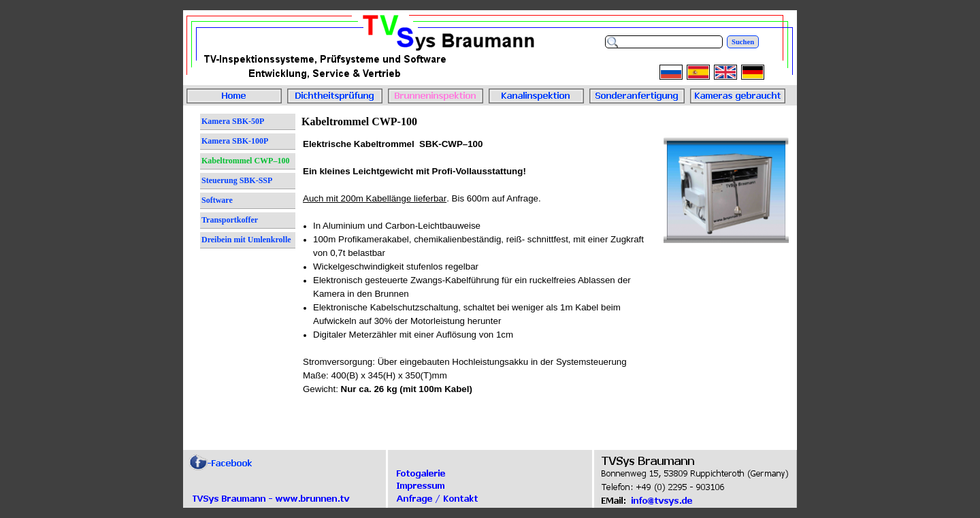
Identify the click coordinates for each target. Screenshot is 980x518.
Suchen (743, 42)
